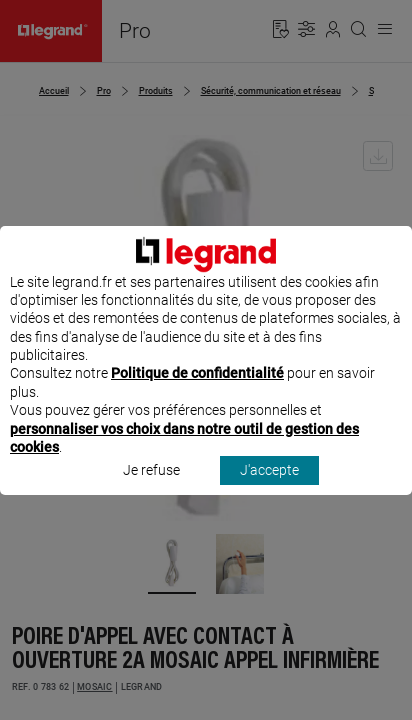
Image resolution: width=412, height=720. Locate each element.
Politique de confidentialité (197, 392)
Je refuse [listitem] (151, 489)
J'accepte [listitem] (269, 489)
